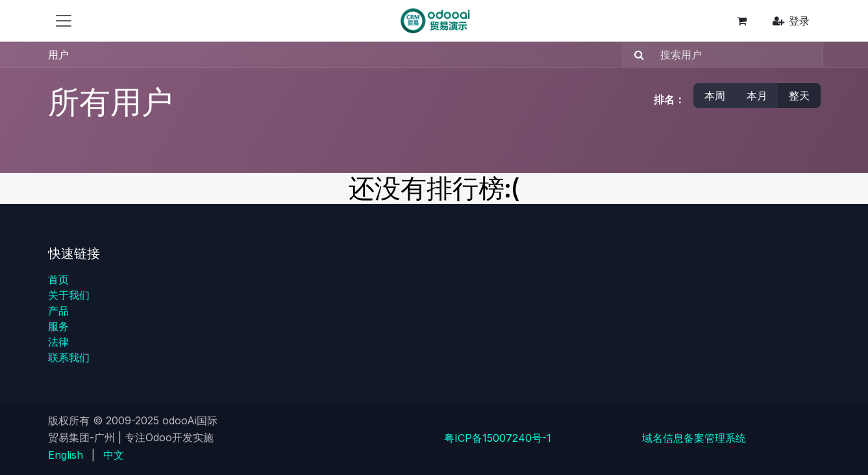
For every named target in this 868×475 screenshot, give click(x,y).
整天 (799, 96)
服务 (58, 326)
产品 (58, 311)
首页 (58, 279)
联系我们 (69, 357)
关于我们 (69, 295)
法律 (58, 342)
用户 (58, 55)
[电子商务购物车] (742, 21)
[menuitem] (66, 455)
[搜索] (635, 55)
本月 (757, 96)
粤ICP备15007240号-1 (498, 438)
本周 (715, 96)
